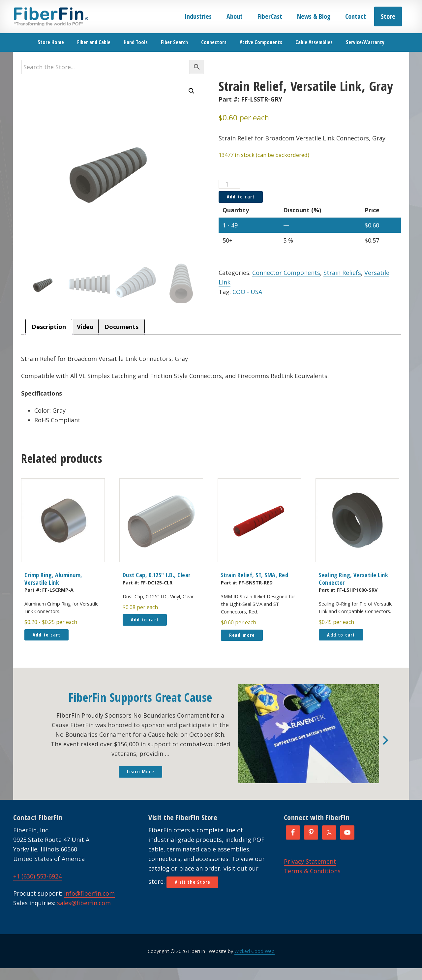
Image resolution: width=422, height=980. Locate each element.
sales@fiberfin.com (84, 903)
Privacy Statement (310, 861)
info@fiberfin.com (89, 893)
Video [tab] (85, 327)
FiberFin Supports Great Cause (140, 697)
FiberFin (51, 16)
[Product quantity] (229, 184)
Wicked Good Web (255, 951)
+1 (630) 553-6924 (37, 876)
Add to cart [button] (46, 635)
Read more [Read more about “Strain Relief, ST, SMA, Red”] (242, 635)
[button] (192, 91)
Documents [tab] (121, 327)
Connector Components (286, 273)
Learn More (140, 772)
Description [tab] (49, 327)
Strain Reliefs (342, 273)
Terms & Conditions (312, 871)
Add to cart (241, 197)
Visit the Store (192, 882)
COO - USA (247, 292)
